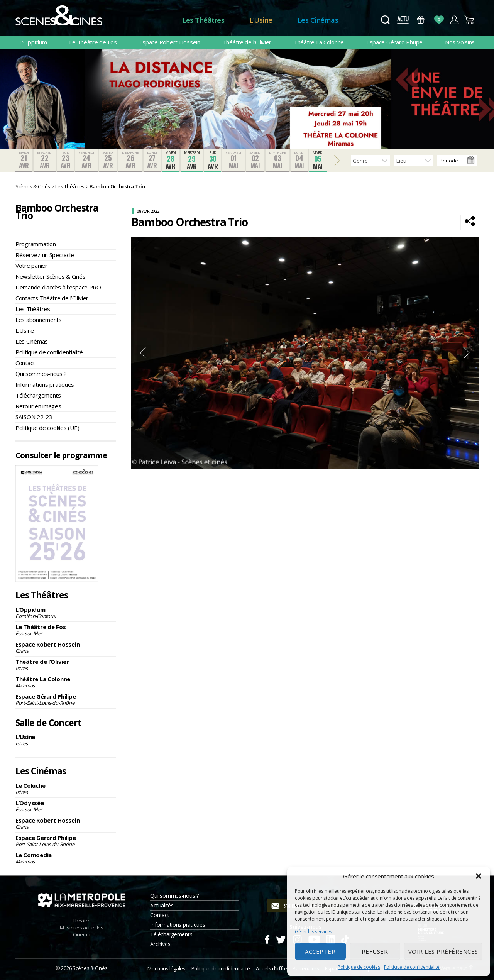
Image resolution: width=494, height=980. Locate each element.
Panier (469, 20)
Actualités (162, 905)
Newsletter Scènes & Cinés (50, 276)
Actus (403, 20)
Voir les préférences (443, 951)
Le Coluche (66, 789)
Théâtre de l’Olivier (247, 42)
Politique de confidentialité (412, 967)
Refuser (375, 951)
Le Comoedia (66, 858)
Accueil (150, 20)
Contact (25, 363)
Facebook (267, 938)
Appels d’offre (272, 968)
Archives (160, 944)
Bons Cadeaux (421, 20)
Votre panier (31, 266)
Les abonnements (39, 320)
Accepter (320, 951)
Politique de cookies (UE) (47, 428)
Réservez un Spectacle (45, 255)
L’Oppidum (33, 42)
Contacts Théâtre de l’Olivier (52, 298)
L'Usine (66, 740)
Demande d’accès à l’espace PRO (58, 287)
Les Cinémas (318, 20)
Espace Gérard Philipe (394, 42)
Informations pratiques (45, 384)
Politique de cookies (359, 967)
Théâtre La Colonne (319, 42)
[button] (479, 876)
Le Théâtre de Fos (93, 42)
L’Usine (261, 20)
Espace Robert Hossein (170, 42)
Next (467, 353)
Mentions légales (166, 968)
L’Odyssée (66, 806)
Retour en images (38, 406)
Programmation (36, 244)
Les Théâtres (203, 20)
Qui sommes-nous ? (41, 374)
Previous (143, 353)
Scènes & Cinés (90, 968)
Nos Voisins (460, 42)
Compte (454, 20)
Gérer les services (313, 932)
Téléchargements (38, 395)
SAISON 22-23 (34, 417)
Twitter (280, 938)
